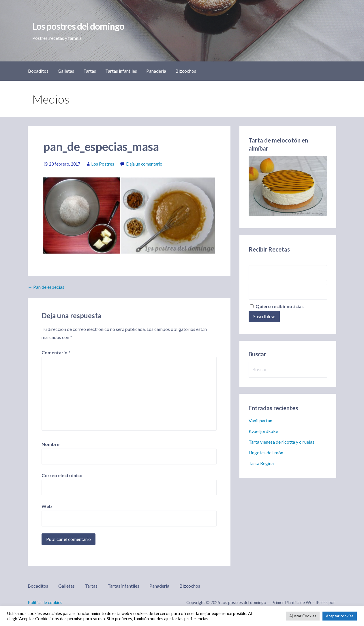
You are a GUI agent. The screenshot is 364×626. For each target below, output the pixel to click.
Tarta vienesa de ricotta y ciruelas (282, 442)
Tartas (90, 71)
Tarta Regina (261, 463)
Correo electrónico (62, 475)
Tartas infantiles (121, 71)
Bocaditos (38, 71)
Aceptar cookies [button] (340, 616)
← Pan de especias (46, 287)
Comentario (56, 352)
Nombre (50, 444)
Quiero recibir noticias (277, 306)
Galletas (66, 71)
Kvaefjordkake (263, 431)
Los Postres (103, 164)
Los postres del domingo (78, 26)
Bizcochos (186, 71)
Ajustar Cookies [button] (303, 616)
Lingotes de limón (266, 452)
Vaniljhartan (260, 420)
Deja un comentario (144, 164)
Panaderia (156, 71)
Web (47, 506)
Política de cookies (45, 602)
